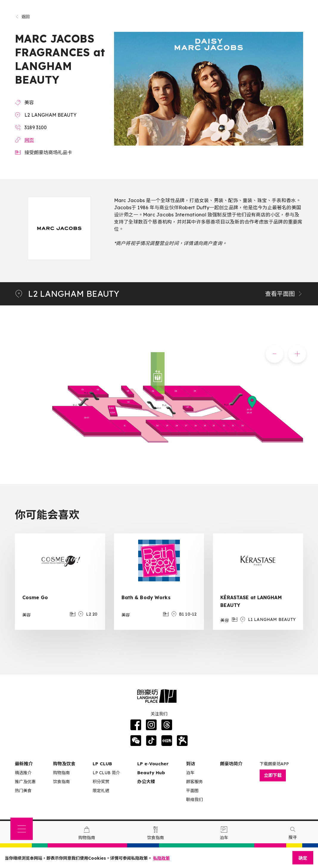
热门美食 (23, 791)
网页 (29, 140)
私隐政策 (161, 858)
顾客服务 (194, 782)
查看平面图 (284, 294)
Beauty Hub (151, 773)
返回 (22, 17)
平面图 (192, 791)
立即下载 (273, 775)
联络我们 (194, 800)
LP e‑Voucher (153, 764)
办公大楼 (146, 782)
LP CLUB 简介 (106, 773)
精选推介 (23, 773)
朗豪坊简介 (231, 764)
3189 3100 (36, 127)
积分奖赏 (101, 782)
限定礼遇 (101, 791)
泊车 (190, 773)
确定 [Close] (303, 858)
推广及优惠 (25, 782)
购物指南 (61, 773)
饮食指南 (61, 782)
